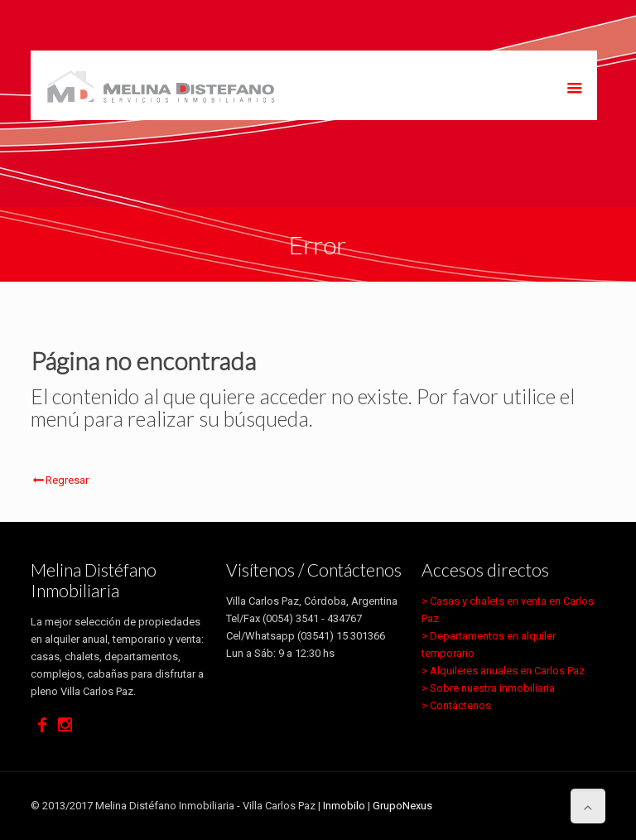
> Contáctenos (456, 705)
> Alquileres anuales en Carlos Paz (503, 671)
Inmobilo (344, 806)
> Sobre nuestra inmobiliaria (488, 688)
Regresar (60, 480)
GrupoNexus (402, 806)
